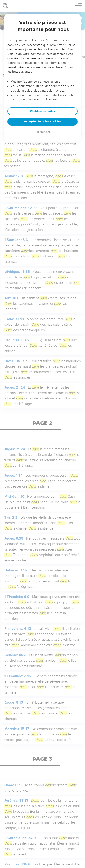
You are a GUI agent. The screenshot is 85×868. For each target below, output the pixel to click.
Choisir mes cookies (42, 111)
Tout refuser (43, 132)
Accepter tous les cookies (43, 121)
